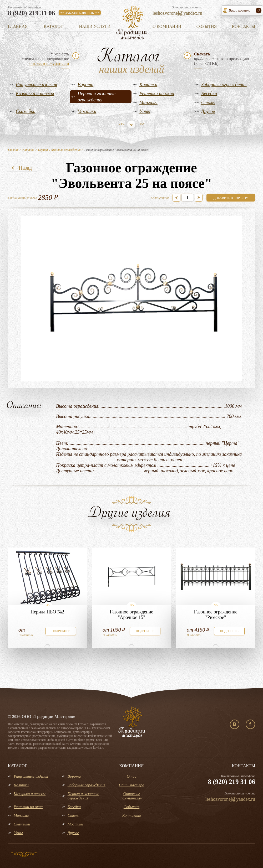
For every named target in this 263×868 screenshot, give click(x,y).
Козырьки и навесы (35, 94)
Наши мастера (131, 785)
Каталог (53, 26)
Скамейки (26, 111)
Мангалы (148, 102)
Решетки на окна (157, 94)
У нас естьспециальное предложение (45, 59)
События (207, 26)
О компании (167, 26)
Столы (208, 102)
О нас (131, 776)
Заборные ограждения (224, 85)
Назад (25, 168)
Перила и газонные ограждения (97, 97)
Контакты (244, 26)
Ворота (85, 85)
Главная (18, 26)
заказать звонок (80, 13)
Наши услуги (95, 26)
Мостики (87, 111)
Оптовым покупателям (131, 796)
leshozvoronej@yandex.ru (177, 13)
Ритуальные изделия (36, 85)
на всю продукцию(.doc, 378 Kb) (221, 59)
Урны (145, 111)
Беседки (209, 94)
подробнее (61, 631)
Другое (208, 111)
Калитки (148, 85)
